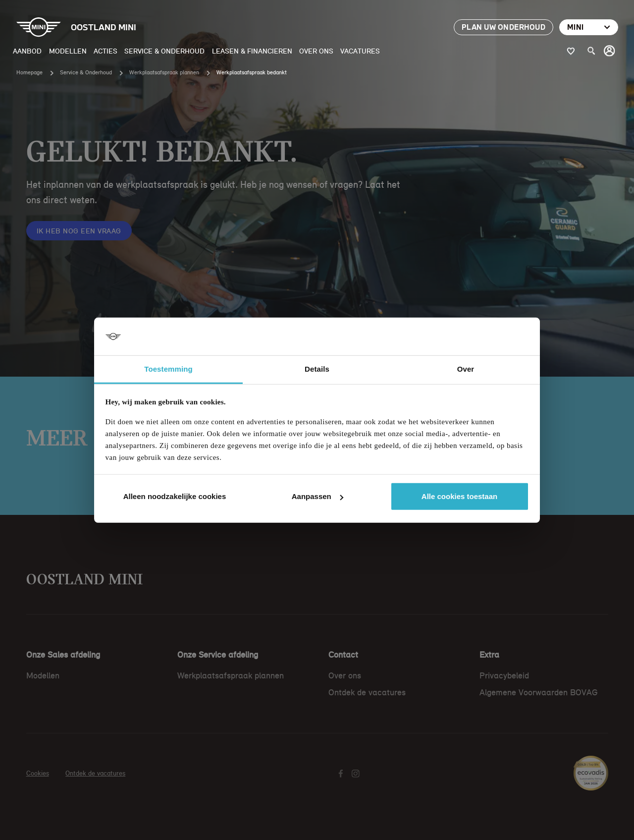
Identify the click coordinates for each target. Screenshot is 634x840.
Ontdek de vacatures (367, 692)
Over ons (316, 51)
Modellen (68, 51)
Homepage (29, 72)
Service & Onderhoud (164, 51)
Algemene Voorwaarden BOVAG (539, 692)
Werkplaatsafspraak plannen (164, 72)
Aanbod (27, 51)
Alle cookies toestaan (459, 496)
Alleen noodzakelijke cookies (175, 496)
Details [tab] (317, 369)
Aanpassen (317, 496)
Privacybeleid (504, 675)
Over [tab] (466, 369)
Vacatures (360, 51)
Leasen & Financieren (252, 51)
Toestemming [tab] (168, 369)
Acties (106, 51)
